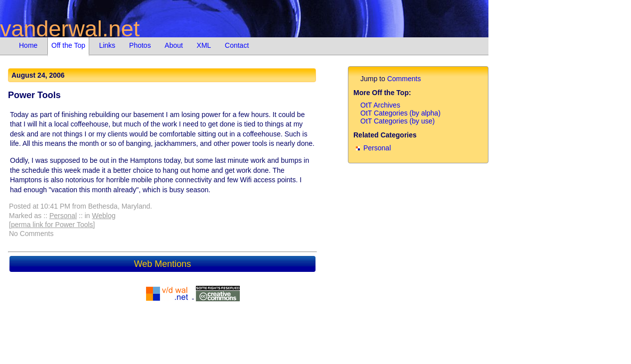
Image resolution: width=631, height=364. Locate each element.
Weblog (104, 216)
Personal (63, 216)
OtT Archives (380, 105)
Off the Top (68, 45)
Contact (237, 45)
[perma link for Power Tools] (52, 225)
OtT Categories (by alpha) (400, 113)
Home (28, 45)
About (174, 45)
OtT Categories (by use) (397, 121)
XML (204, 45)
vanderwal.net (70, 29)
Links (107, 45)
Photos (140, 45)
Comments (404, 79)
